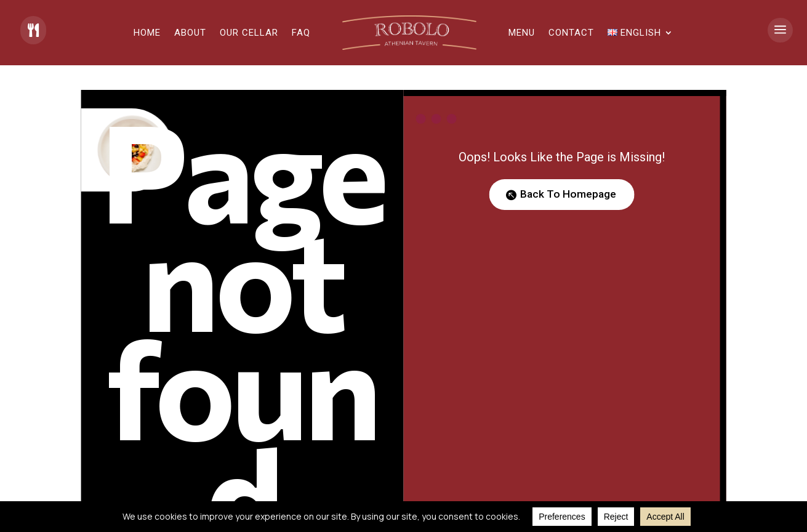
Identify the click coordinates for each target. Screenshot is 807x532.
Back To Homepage (568, 194)
